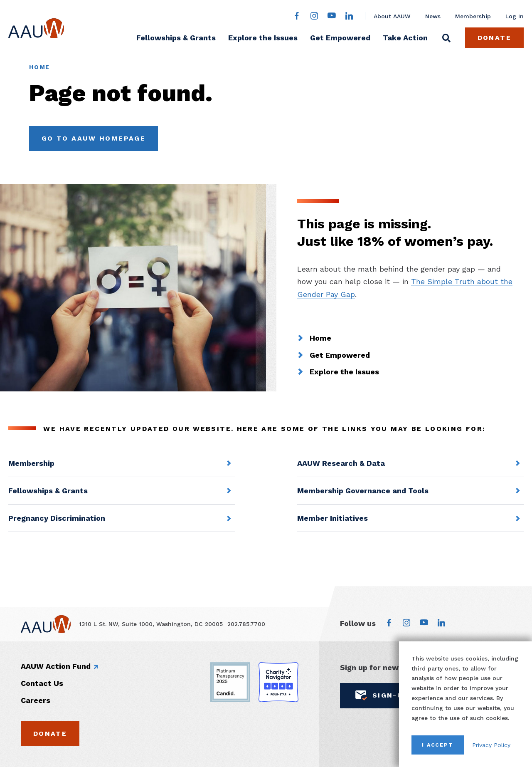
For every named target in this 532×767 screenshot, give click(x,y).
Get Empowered (340, 38)
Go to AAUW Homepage (94, 138)
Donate (494, 38)
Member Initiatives (332, 518)
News (433, 16)
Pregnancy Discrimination (57, 518)
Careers (36, 700)
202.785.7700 (246, 624)
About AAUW (392, 16)
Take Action (405, 38)
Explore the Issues (263, 38)
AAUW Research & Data (341, 463)
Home (39, 67)
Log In (515, 16)
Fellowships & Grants (176, 38)
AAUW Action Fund (56, 666)
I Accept (438, 745)
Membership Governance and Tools (363, 491)
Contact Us (42, 683)
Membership (473, 16)
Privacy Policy (491, 745)
